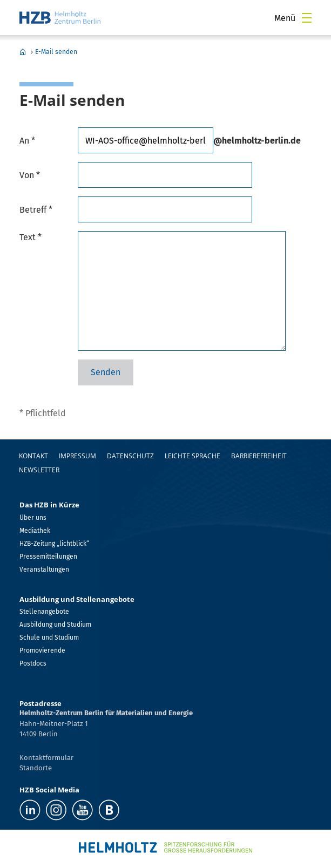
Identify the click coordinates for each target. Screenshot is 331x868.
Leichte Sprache (192, 456)
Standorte (36, 768)
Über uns (33, 518)
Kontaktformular (46, 758)
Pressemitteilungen (48, 557)
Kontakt (33, 456)
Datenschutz (130, 456)
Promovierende (42, 650)
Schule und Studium (49, 638)
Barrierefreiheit (259, 456)
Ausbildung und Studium (55, 625)
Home (23, 52)
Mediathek (35, 531)
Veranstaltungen (44, 569)
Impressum (77, 456)
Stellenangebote (44, 612)
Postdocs (33, 663)
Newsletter (39, 470)
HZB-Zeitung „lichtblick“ (54, 544)
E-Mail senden (56, 52)
